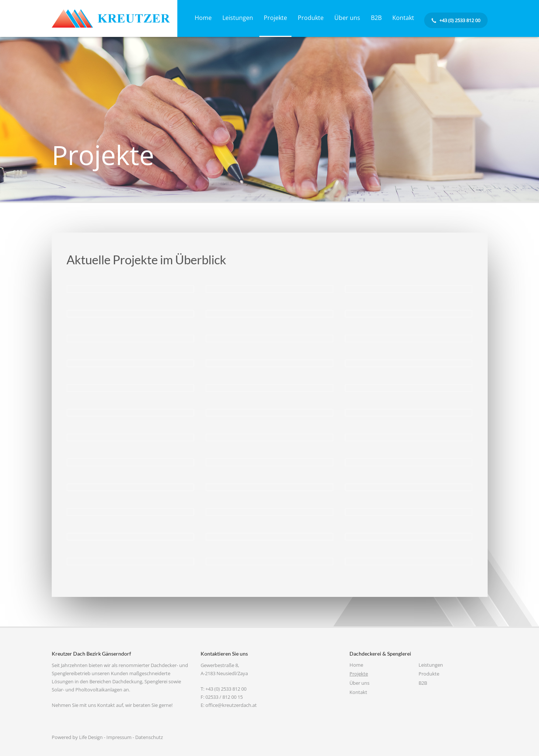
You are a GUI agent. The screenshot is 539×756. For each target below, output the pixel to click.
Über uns (359, 683)
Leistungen (431, 665)
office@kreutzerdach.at (231, 705)
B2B (423, 683)
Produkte (429, 674)
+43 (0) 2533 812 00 (226, 689)
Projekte (359, 674)
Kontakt (358, 692)
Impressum (119, 737)
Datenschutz (149, 737)
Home (356, 665)
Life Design (91, 737)
